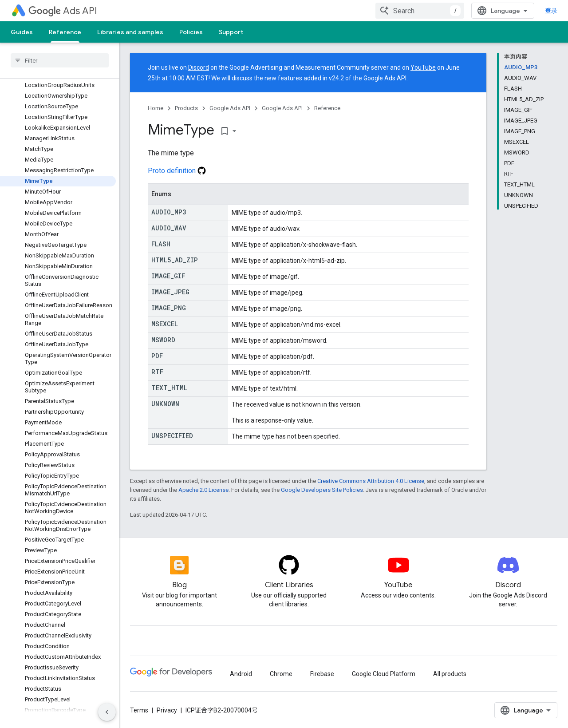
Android (241, 674)
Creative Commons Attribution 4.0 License (371, 481)
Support (231, 32)
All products (450, 674)
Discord (199, 67)
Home (156, 108)
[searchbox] (60, 60)
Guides (22, 32)
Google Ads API (230, 108)
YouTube (423, 67)
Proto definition (177, 171)
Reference (327, 108)
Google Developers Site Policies (322, 490)
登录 (551, 11)
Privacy (167, 710)
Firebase (322, 674)
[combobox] (420, 11)
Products (186, 108)
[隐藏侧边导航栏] (107, 712)
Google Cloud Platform (384, 674)
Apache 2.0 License (203, 490)
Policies (191, 32)
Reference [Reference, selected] (65, 32)
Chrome (281, 674)
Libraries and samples (130, 32)
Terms (139, 710)
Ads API (63, 11)
